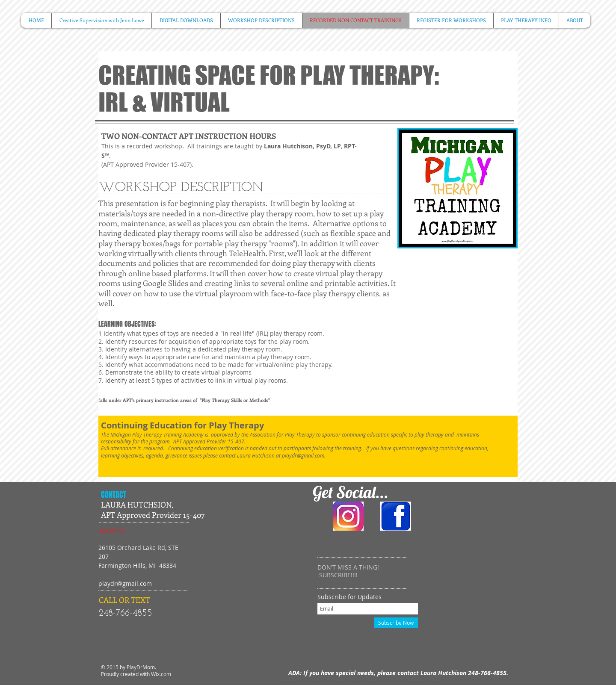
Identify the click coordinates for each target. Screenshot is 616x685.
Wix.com (161, 674)
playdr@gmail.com (303, 455)
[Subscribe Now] (396, 623)
